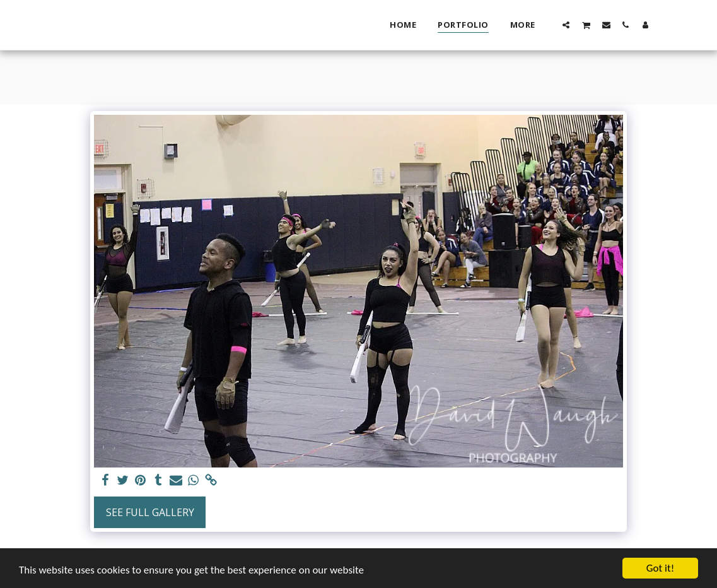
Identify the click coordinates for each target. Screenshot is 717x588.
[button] (566, 25)
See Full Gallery (150, 512)
